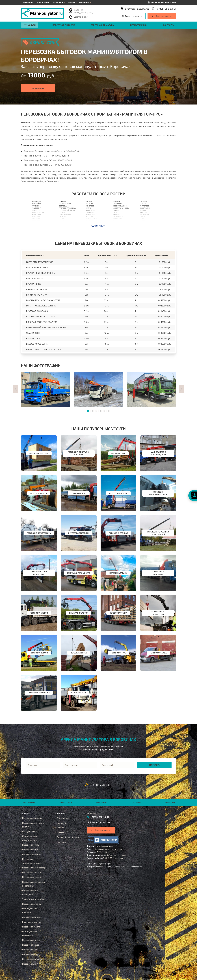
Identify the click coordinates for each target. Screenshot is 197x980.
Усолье (116, 221)
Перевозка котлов (31, 940)
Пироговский (65, 221)
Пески (61, 219)
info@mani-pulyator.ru (137, 9)
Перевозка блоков (31, 917)
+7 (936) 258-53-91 (166, 9)
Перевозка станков (32, 877)
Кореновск (117, 225)
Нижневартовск (119, 223)
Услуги (30, 25)
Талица (143, 210)
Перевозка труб (30, 949)
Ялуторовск (144, 214)
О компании (27, 2)
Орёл (88, 221)
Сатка (142, 219)
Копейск (143, 216)
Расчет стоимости (133, 16)
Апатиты (143, 202)
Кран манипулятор (32, 922)
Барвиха (36, 223)
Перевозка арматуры (102, 25)
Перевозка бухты (31, 845)
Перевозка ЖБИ (139, 25)
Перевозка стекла (31, 927)
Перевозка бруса (31, 945)
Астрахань (90, 223)
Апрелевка (37, 210)
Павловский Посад (67, 210)
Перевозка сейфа (31, 954)
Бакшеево (36, 219)
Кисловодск (118, 216)
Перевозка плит (30, 850)
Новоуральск (145, 208)
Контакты (84, 2)
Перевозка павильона (33, 959)
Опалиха (63, 202)
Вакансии (58, 2)
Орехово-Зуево (65, 204)
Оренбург (90, 204)
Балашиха (36, 221)
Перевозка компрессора (34, 868)
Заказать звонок (164, 16)
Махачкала (90, 210)
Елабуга (116, 210)
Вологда (89, 216)
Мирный (116, 202)
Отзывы (71, 2)
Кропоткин (117, 219)
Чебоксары (90, 214)
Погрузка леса (29, 831)
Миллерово (144, 206)
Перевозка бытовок (64, 25)
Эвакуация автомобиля (34, 899)
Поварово (63, 223)
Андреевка (37, 208)
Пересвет (63, 216)
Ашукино (36, 216)
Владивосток (91, 219)
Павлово (116, 214)
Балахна (143, 204)
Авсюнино (37, 204)
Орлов (88, 225)
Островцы (63, 206)
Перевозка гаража (32, 904)
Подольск (63, 225)
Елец (115, 212)
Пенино (62, 212)
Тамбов (89, 202)
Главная (60, 813)
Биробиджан (145, 225)
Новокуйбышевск (120, 206)
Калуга (89, 208)
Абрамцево (37, 202)
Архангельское (38, 212)
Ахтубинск (144, 221)
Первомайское (65, 214)
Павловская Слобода (68, 208)
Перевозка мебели (32, 854)
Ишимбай (144, 223)
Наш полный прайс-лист (164, 2)
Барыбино (36, 225)
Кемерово (90, 206)
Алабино (36, 206)
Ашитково (36, 214)
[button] (16, 389)
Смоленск (90, 212)
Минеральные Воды (121, 208)
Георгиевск (117, 204)
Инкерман (144, 212)
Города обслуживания (68, 837)
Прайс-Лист (43, 2)
